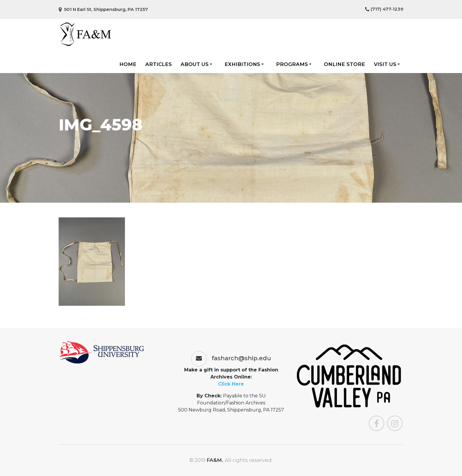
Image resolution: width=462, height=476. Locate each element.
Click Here (231, 384)
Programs (294, 64)
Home (128, 64)
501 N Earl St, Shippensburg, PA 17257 (103, 9)
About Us (196, 64)
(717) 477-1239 (384, 9)
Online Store (344, 64)
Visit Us (387, 64)
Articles (159, 64)
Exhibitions (244, 64)
